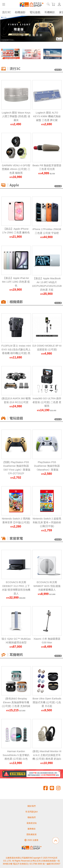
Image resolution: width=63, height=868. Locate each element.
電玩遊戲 (35, 12)
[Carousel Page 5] (37, 35)
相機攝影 (20, 12)
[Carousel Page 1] (22, 35)
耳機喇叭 (50, 12)
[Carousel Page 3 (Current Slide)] (30, 35)
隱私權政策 (32, 834)
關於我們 (32, 806)
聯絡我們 (32, 817)
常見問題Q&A (32, 812)
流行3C (6, 12)
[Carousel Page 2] (26, 35)
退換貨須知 (32, 823)
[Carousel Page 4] (33, 35)
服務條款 (32, 829)
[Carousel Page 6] (41, 35)
